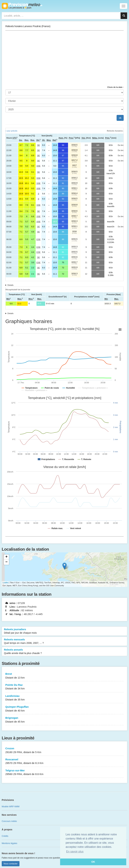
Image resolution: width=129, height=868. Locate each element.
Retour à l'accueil (22, 6)
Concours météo (9, 821)
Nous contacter (11, 864)
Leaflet (5, 583)
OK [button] (93, 862)
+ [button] (6, 557)
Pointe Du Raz (64, 687)
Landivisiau (64, 698)
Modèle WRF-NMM (11, 807)
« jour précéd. (12, 131)
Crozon (64, 750)
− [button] (6, 562)
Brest (64, 676)
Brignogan (64, 720)
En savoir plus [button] (75, 852)
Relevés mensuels (64, 641)
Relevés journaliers (64, 631)
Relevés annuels (64, 652)
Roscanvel (64, 761)
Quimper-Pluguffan (64, 709)
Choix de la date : (115, 87)
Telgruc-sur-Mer (64, 772)
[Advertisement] (64, 58)
